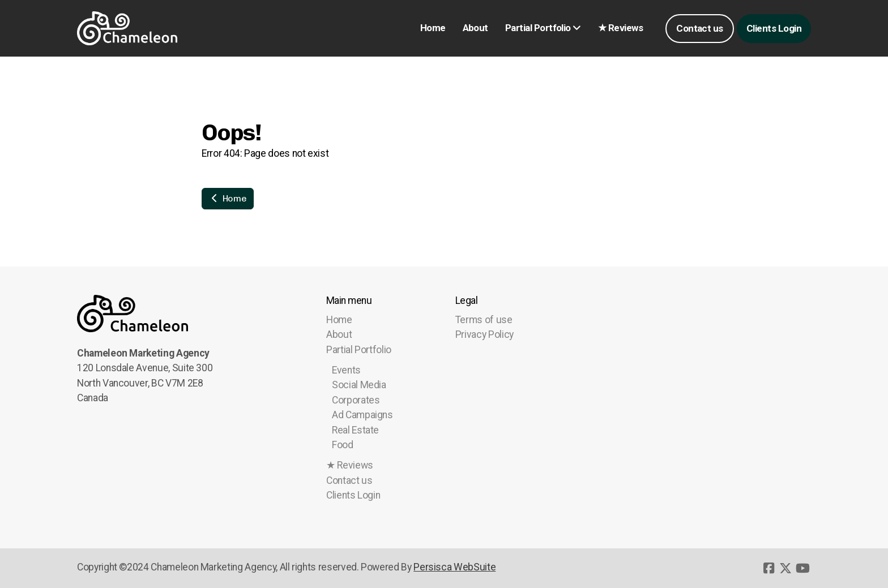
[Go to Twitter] (785, 568)
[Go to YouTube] (802, 568)
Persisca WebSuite (454, 567)
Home (228, 198)
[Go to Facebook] (769, 568)
